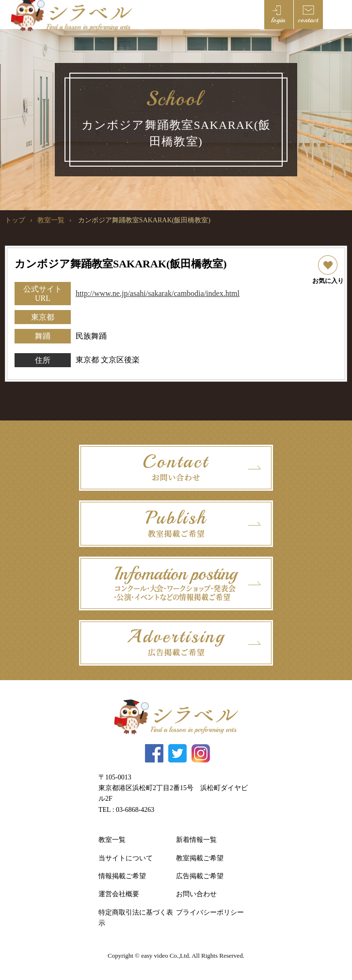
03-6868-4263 (135, 810)
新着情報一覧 (196, 840)
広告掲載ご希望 (200, 876)
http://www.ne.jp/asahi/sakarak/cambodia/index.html (158, 293)
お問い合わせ (196, 894)
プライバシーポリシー (210, 912)
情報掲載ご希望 (122, 876)
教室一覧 (51, 220)
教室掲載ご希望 (200, 858)
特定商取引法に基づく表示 (136, 918)
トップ (15, 220)
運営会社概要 (119, 894)
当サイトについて (126, 858)
